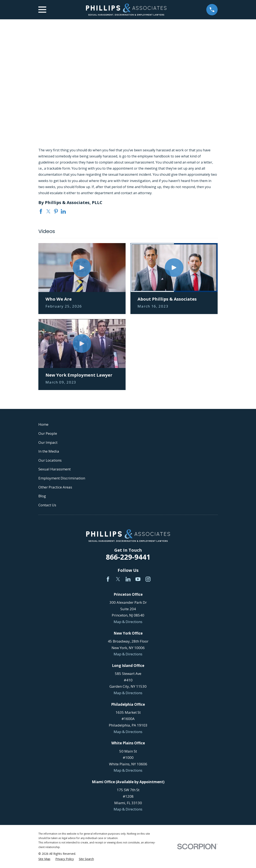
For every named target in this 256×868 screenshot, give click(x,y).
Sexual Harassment (55, 469)
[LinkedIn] (128, 579)
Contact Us (47, 505)
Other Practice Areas (55, 487)
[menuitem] (44, 859)
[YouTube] (138, 579)
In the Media (49, 451)
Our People (48, 433)
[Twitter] (118, 579)
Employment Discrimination (62, 478)
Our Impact (48, 442)
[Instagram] (148, 579)
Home (43, 424)
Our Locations (50, 460)
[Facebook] (108, 579)
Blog (42, 496)
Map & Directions (128, 622)
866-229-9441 (128, 557)
